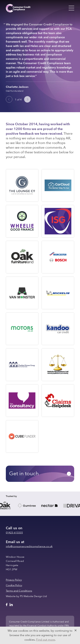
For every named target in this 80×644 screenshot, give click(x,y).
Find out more (46, 640)
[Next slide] (27, 99)
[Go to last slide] (9, 99)
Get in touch (40, 474)
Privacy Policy (14, 580)
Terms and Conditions (19, 591)
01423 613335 (14, 533)
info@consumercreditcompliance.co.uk (29, 546)
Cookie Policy (14, 585)
